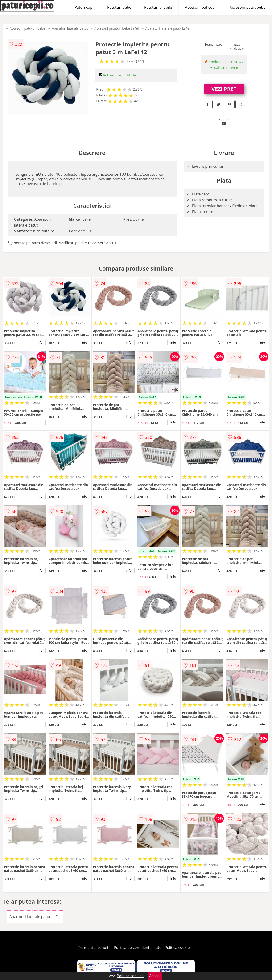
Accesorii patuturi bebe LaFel (116, 28)
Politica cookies (178, 948)
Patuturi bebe (119, 7)
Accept (155, 976)
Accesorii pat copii (201, 7)
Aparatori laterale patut (70, 28)
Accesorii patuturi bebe (27, 28)
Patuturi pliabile (158, 7)
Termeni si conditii (94, 948)
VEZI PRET (224, 89)
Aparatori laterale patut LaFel (168, 28)
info (40, 343)
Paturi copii (84, 7)
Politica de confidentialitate (138, 948)
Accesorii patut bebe (247, 7)
